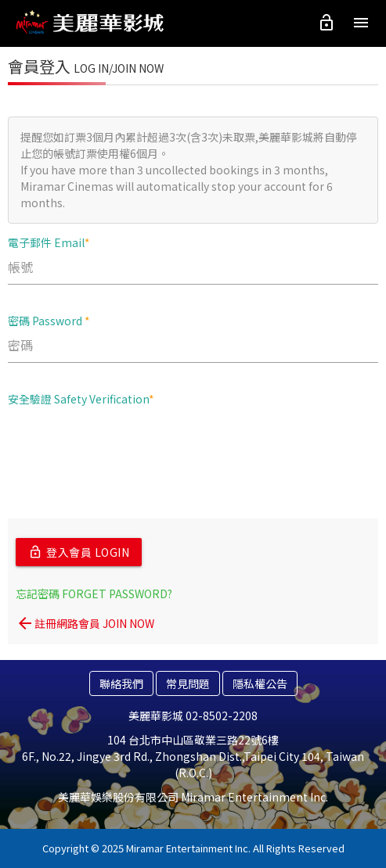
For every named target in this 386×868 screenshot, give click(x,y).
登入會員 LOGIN (79, 552)
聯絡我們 (121, 683)
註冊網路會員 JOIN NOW (85, 623)
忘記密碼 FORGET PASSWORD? (94, 594)
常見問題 (188, 683)
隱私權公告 (260, 683)
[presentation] (127, 449)
